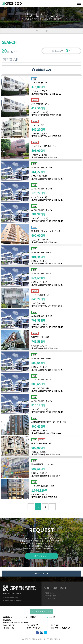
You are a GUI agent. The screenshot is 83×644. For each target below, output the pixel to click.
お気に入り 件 (61, 51)
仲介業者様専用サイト (42, 611)
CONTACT (33, 628)
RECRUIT (9, 628)
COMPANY (9, 625)
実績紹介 (8, 617)
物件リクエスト (42, 556)
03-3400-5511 (57, 588)
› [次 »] (52, 507)
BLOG (55, 625)
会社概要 (31, 617)
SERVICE (32, 625)
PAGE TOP (41, 573)
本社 (52, 617)
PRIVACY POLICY (61, 628)
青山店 (7, 620)
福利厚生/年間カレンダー (16, 622)
